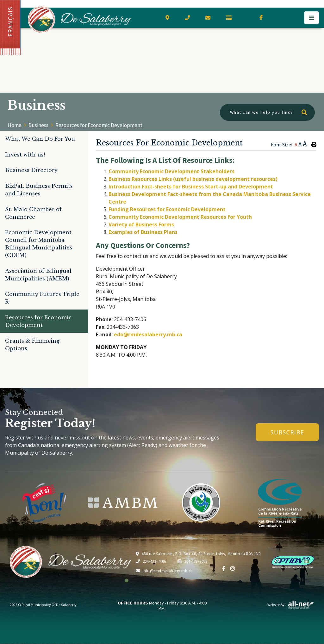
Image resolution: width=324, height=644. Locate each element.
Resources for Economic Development (99, 125)
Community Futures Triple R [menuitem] (42, 298)
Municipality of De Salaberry (79, 19)
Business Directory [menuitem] (31, 170)
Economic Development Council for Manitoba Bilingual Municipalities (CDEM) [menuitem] (39, 244)
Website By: (291, 605)
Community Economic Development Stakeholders (171, 171)
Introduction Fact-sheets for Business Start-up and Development (191, 187)
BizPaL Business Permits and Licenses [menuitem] (39, 190)
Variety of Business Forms (141, 224)
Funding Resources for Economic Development (167, 209)
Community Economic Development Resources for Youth (180, 217)
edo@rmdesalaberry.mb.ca (148, 334)
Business (38, 125)
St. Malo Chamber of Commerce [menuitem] (33, 213)
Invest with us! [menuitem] (25, 155)
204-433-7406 (151, 561)
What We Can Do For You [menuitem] (40, 139)
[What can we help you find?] (267, 112)
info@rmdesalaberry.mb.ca (164, 571)
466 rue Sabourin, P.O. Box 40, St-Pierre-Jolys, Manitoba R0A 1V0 (198, 554)
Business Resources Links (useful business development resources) (193, 179)
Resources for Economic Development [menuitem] (38, 321)
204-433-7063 (193, 561)
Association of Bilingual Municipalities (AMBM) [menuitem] (38, 275)
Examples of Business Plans (143, 232)
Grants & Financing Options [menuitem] (32, 345)
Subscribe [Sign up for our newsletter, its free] (287, 432)
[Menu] (312, 18)
